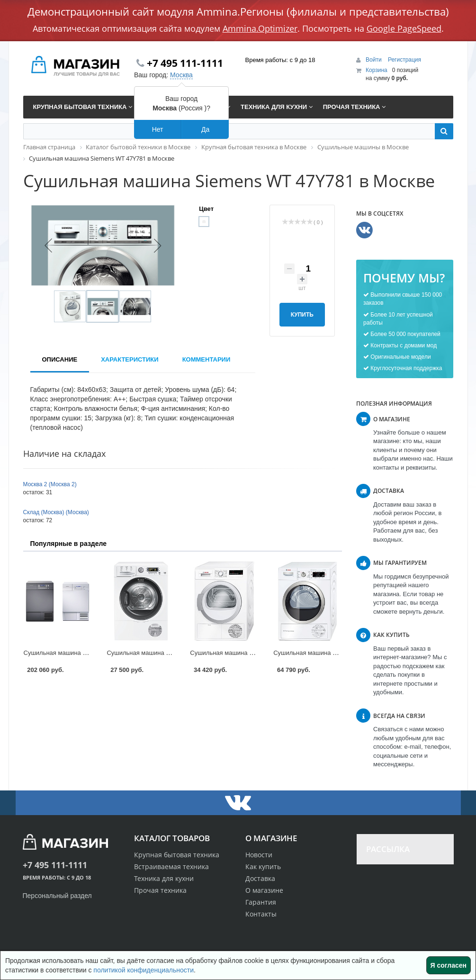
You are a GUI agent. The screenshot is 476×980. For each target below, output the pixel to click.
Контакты (261, 914)
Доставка (260, 878)
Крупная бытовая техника (177, 855)
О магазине (264, 890)
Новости (259, 855)
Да (205, 129)
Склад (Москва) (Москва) (56, 512)
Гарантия (261, 902)
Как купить (263, 867)
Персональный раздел (57, 896)
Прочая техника (160, 890)
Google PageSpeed (404, 28)
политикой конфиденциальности (144, 970)
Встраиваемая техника (171, 867)
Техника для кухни (164, 878)
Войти (374, 60)
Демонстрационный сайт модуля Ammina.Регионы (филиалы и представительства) (238, 11)
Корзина (377, 70)
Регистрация (404, 60)
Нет (158, 129)
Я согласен (449, 965)
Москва (181, 75)
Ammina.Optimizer (260, 28)
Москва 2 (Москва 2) (50, 484)
